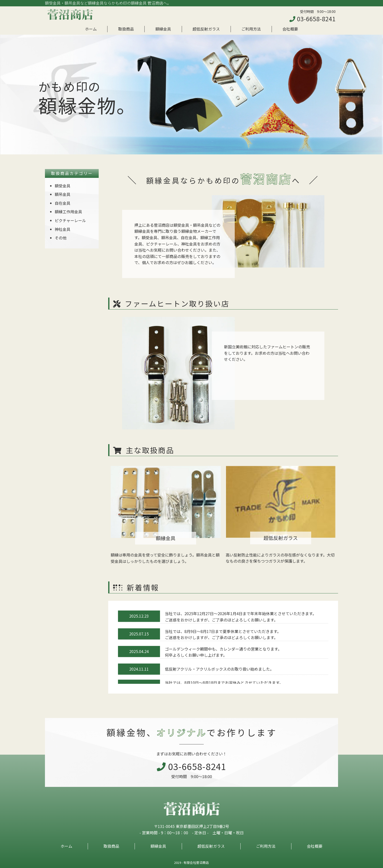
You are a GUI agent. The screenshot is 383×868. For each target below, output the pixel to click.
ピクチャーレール (70, 220)
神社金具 (63, 229)
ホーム (91, 29)
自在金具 (63, 203)
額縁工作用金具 (68, 212)
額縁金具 (163, 29)
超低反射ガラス (206, 29)
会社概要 (290, 29)
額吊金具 (63, 194)
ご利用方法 (251, 29)
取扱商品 (126, 29)
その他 (61, 238)
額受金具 (63, 186)
